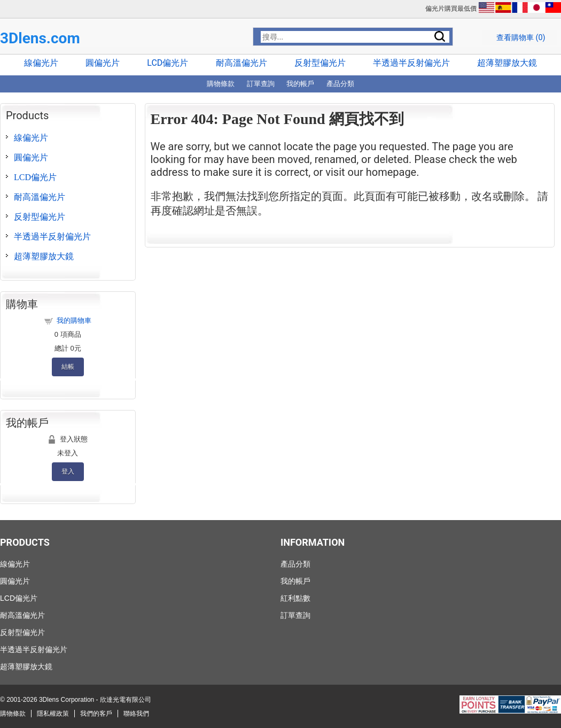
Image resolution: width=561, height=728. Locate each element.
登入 (68, 471)
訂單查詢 (261, 84)
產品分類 (340, 84)
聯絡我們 (136, 714)
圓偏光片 (103, 63)
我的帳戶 (300, 84)
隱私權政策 (53, 714)
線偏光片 (41, 63)
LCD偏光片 (167, 63)
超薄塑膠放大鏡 (507, 63)
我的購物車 (74, 320)
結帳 (68, 366)
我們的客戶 (96, 714)
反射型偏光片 (320, 63)
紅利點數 (295, 598)
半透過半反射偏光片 (411, 63)
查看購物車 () (521, 38)
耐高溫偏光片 (241, 63)
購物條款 (221, 84)
